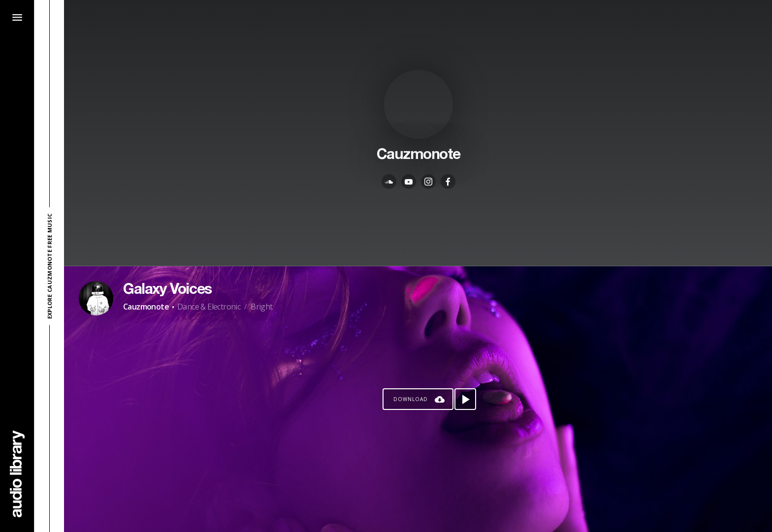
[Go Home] (17, 474)
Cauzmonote (146, 307)
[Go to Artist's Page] (96, 298)
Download (411, 399)
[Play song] (465, 399)
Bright (261, 307)
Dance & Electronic (209, 307)
